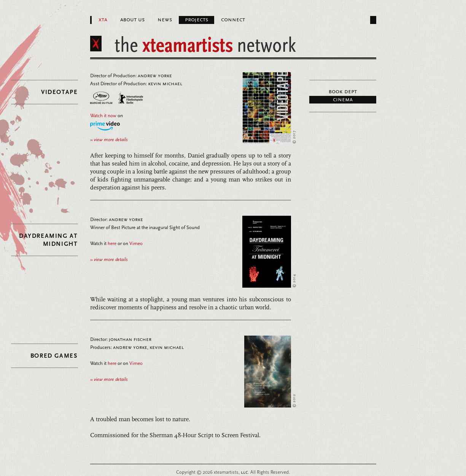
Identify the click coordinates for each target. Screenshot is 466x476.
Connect (233, 20)
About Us (132, 20)
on (107, 116)
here (112, 244)
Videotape (59, 92)
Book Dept (343, 92)
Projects (196, 20)
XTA (103, 20)
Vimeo (136, 244)
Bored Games (54, 356)
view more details (109, 140)
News (165, 20)
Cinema (343, 100)
